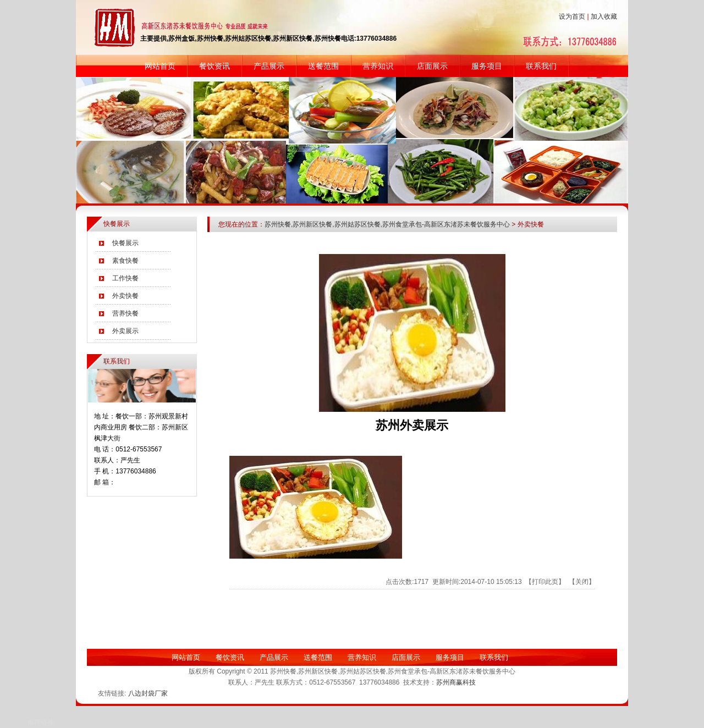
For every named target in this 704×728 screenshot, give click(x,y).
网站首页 (160, 66)
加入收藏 (604, 16)
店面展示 (432, 66)
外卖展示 (125, 331)
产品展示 (269, 66)
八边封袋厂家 (148, 693)
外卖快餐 (125, 296)
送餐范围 (323, 66)
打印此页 (545, 582)
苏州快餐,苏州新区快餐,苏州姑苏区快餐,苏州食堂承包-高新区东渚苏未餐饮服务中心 (387, 224)
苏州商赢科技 (456, 682)
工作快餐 (125, 278)
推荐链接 (41, 723)
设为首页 (572, 16)
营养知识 (378, 66)
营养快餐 (125, 313)
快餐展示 (125, 243)
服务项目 (487, 66)
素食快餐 (125, 261)
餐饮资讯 (215, 66)
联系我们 (541, 66)
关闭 (582, 582)
